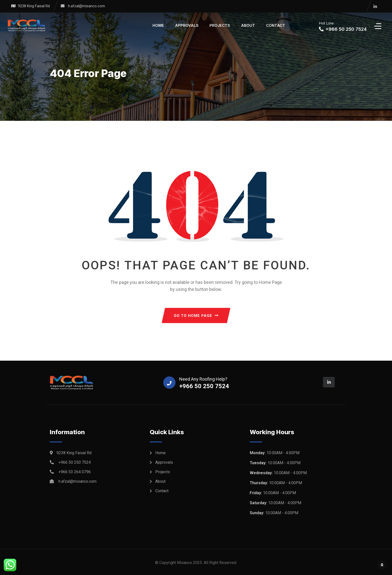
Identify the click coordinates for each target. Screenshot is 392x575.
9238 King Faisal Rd (34, 6)
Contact (276, 25)
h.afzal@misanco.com (86, 6)
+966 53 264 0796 (75, 472)
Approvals (187, 25)
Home (158, 25)
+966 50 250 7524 (75, 462)
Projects (220, 25)
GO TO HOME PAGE (196, 316)
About (248, 25)
